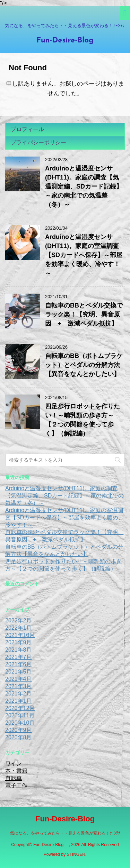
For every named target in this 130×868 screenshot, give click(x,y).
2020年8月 (19, 737)
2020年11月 (20, 715)
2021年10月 (20, 635)
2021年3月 (19, 686)
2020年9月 (19, 730)
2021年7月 (19, 657)
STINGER (76, 854)
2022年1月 (19, 628)
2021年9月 (19, 642)
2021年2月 (19, 694)
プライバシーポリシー (38, 142)
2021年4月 (19, 679)
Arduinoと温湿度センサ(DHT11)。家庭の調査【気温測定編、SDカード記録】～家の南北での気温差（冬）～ (84, 186)
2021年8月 (19, 650)
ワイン (14, 763)
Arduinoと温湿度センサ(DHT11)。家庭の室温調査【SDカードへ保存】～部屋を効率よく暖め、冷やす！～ (84, 255)
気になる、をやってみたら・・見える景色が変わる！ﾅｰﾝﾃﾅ (65, 833)
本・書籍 (16, 771)
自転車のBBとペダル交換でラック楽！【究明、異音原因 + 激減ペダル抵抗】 (84, 314)
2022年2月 (19, 620)
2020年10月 (20, 723)
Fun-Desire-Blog (69, 41)
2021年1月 (19, 701)
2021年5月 (19, 672)
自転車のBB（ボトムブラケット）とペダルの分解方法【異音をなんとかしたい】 (84, 365)
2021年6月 (19, 664)
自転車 (14, 778)
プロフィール (27, 129)
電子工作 (16, 785)
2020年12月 (20, 708)
